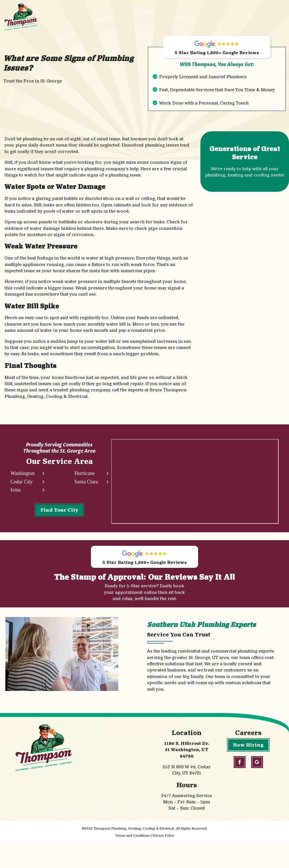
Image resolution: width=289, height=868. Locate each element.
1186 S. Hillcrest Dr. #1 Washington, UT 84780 (187, 775)
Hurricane (83, 476)
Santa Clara (85, 484)
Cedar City (22, 484)
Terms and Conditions (133, 861)
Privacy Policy (163, 861)
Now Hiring (248, 770)
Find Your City (59, 512)
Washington (23, 476)
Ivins (16, 493)
